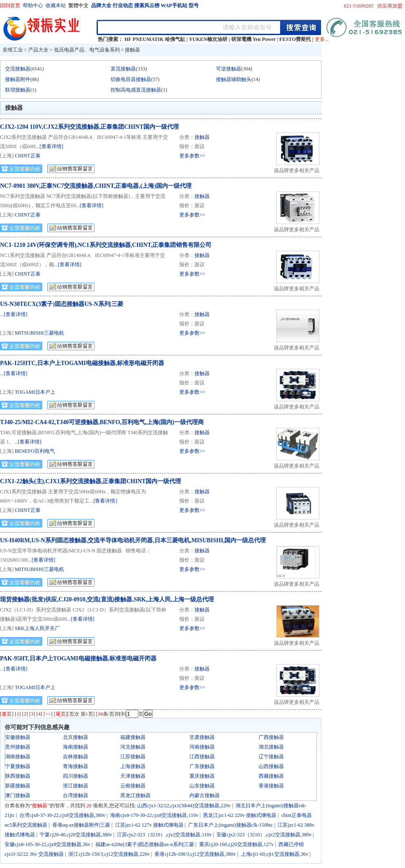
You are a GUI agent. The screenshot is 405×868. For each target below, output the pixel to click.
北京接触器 (76, 737)
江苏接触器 (133, 757)
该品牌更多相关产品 (297, 170)
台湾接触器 (76, 795)
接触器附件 (18, 79)
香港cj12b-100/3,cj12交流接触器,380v (195, 854)
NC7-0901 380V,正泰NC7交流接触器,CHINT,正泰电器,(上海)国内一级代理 (96, 186)
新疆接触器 (18, 786)
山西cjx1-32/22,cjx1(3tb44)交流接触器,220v (184, 806)
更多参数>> (192, 156)
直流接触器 (123, 69)
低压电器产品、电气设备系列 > (90, 50)
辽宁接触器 (271, 757)
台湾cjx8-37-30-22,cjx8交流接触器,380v (62, 815)
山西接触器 (271, 766)
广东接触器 (202, 766)
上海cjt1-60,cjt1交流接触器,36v (275, 854)
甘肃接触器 (202, 737)
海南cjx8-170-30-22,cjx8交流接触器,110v (154, 815)
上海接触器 (133, 766)
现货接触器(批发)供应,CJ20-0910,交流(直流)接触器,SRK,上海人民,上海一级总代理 (107, 599)
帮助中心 (33, 5)
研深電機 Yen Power (254, 39)
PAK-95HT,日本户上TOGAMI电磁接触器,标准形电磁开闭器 (78, 658)
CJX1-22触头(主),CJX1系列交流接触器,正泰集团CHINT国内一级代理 (90, 481)
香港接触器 (271, 786)
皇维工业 (13, 50)
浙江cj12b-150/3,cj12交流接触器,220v (109, 854)
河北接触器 (133, 747)
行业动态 (123, 5)
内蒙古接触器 (205, 795)
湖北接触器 (271, 747)
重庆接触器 (202, 776)
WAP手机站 (174, 5)
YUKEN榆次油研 (208, 39)
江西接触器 (202, 757)
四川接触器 (76, 776)
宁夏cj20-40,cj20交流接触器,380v (76, 835)
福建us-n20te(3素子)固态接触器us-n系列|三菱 (145, 844)
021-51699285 (359, 6)
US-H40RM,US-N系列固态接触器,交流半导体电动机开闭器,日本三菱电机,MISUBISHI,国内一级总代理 (133, 540)
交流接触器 (18, 69)
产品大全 (38, 50)
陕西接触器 (18, 776)
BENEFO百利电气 (35, 451)
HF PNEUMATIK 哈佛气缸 (155, 39)
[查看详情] (51, 146)
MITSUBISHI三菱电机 (39, 333)
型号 (194, 5)
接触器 (132, 50)
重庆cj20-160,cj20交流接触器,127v (236, 844)
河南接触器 (202, 747)
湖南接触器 (18, 757)
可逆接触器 (229, 69)
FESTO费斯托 (295, 39)
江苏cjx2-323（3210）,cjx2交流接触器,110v (164, 835)
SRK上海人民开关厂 (37, 628)
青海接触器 (76, 766)
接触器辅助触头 (234, 79)
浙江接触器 (76, 786)
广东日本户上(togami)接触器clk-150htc (231, 825)
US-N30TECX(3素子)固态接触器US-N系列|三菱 (62, 304)
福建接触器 (133, 737)
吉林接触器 (76, 757)
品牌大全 (101, 5)
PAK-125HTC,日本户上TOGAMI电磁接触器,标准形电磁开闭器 (82, 363)
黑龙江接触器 (135, 795)
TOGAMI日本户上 (35, 392)
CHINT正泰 (28, 156)
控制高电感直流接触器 (136, 90)
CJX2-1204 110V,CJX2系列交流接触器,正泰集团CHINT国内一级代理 (89, 127)
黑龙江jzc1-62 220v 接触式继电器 (240, 815)
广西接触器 (271, 737)
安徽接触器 (18, 737)
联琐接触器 (18, 90)
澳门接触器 (18, 795)
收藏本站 (56, 5)
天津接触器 (133, 776)
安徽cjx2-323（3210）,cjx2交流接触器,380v (264, 835)
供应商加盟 (390, 6)
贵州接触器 (18, 747)
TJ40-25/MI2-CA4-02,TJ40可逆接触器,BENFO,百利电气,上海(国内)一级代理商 (102, 422)
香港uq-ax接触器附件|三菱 (81, 825)
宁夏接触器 (18, 766)
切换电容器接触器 (131, 79)
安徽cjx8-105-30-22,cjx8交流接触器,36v (47, 844)
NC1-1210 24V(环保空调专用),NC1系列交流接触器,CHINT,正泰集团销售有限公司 (106, 245)
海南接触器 (76, 747)
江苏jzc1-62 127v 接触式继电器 (149, 825)
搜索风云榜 (147, 5)
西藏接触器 (271, 776)
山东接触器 (202, 786)
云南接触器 (133, 786)
